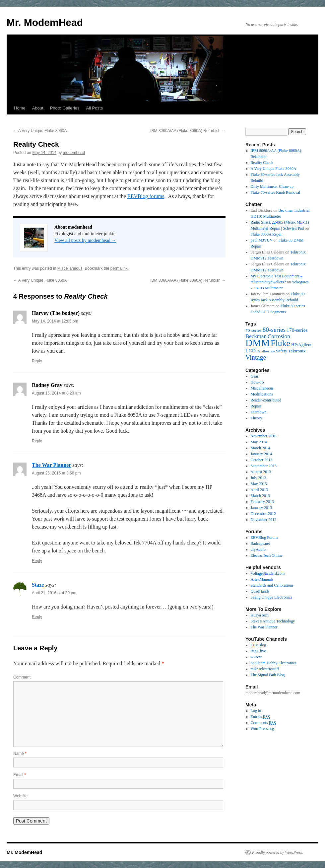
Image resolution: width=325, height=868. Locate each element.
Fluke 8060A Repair (267, 234)
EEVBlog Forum (264, 538)
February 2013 (262, 502)
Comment (22, 677)
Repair (256, 406)
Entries (260, 717)
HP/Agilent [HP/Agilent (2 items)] (301, 345)
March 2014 (260, 448)
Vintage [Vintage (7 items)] (256, 357)
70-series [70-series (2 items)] (254, 330)
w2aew (256, 657)
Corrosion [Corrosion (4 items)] (279, 336)
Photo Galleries (65, 108)
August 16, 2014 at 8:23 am (56, 393)
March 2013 (260, 496)
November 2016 (264, 436)
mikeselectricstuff (265, 669)
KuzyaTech (260, 615)
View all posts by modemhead (85, 240)
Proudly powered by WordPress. (278, 852)
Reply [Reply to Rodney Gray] (37, 441)
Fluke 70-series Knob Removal (276, 192)
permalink (119, 268)
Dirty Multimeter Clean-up (272, 186)
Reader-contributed (266, 400)
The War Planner (52, 465)
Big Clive (258, 651)
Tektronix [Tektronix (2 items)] (297, 351)
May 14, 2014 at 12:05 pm (55, 321)
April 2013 (259, 490)
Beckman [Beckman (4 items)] (256, 336)
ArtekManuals (262, 579)
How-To (257, 382)
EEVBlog (259, 645)
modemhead (74, 153)
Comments (263, 723)
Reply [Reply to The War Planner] (37, 561)
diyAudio (258, 549)
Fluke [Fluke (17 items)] (280, 343)
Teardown (259, 412)
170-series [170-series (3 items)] (297, 330)
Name (20, 754)
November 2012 (264, 520)
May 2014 (259, 442)
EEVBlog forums (146, 196)
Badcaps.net (260, 543)
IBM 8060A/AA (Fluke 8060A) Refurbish (188, 131)
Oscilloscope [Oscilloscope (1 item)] (266, 351)
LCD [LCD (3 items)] (251, 351)
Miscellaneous (70, 268)
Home (20, 108)
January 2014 (261, 454)
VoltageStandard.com (268, 573)
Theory (257, 418)
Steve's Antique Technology (273, 621)
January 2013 (261, 508)
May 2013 (259, 484)
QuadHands (260, 591)
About (38, 108)
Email (20, 775)
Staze (38, 585)
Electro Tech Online (267, 555)
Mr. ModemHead (45, 22)
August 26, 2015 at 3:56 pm (56, 473)
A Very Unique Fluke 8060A (40, 131)
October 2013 (262, 460)
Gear (255, 376)
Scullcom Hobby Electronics (274, 663)
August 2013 (261, 472)
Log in (256, 711)
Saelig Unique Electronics (271, 597)
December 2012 (263, 514)
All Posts (95, 108)
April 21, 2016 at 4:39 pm (54, 593)
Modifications (262, 394)
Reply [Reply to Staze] (37, 617)
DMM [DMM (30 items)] (258, 343)
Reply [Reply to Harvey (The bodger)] (37, 361)
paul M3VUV (262, 240)
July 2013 (259, 478)
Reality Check (262, 163)
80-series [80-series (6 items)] (274, 330)
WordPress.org (262, 729)
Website (20, 796)
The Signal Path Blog (268, 675)
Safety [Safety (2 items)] (282, 351)
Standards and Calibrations (272, 585)
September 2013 (264, 466)
